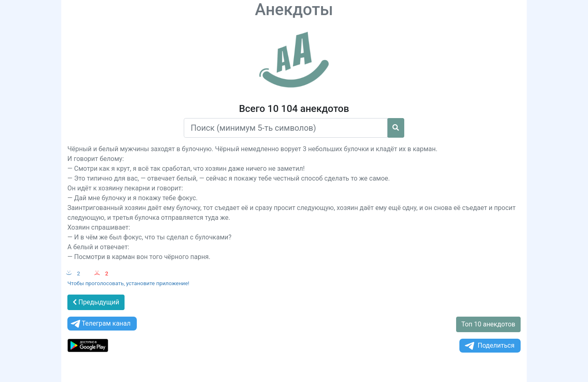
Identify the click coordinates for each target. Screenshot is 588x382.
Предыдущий (96, 302)
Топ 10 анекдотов (488, 324)
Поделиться (489, 346)
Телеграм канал (100, 324)
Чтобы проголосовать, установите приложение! (128, 283)
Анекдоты (294, 10)
